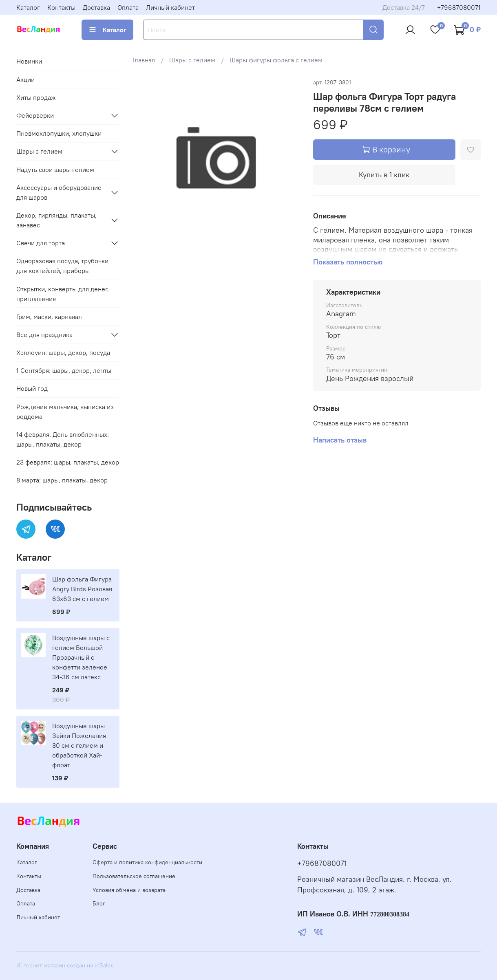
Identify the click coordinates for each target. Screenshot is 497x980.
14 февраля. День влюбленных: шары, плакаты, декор (63, 439)
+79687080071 (459, 7)
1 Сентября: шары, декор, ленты (64, 370)
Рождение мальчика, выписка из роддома (65, 412)
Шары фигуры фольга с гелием (276, 60)
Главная (144, 60)
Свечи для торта (41, 243)
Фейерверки (35, 115)
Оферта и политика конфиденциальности (147, 862)
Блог (99, 903)
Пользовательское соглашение (134, 876)
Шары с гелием (192, 60)
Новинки (29, 61)
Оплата (128, 7)
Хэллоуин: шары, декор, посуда (63, 352)
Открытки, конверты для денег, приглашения (63, 294)
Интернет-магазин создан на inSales (65, 965)
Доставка (96, 7)
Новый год (32, 388)
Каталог (28, 7)
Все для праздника (44, 335)
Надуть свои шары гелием (55, 170)
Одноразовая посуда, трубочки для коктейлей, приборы (62, 266)
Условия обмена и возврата (129, 890)
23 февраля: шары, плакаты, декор (68, 462)
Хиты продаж (36, 97)
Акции (25, 79)
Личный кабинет (170, 7)
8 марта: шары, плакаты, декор (62, 480)
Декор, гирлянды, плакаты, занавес (56, 220)
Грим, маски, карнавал (49, 317)
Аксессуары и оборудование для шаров (59, 192)
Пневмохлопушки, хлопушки (59, 133)
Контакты (61, 7)
